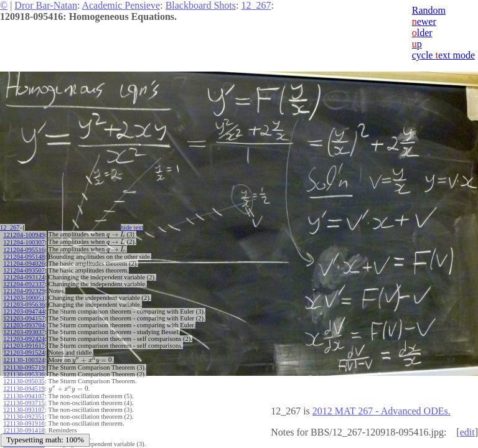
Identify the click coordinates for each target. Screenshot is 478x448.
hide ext (136, 227)
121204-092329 (24, 289)
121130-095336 (24, 371)
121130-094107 (24, 392)
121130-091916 (24, 419)
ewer (424, 21)
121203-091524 (24, 351)
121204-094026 (24, 262)
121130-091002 (24, 433)
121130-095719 (24, 364)
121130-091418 (24, 426)
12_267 (256, 5)
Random (429, 10)
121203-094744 (24, 310)
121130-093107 (24, 405)
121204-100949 (24, 234)
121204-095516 (24, 248)
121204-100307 (24, 241)
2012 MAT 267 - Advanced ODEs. (382, 411)
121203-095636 (24, 303)
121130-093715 (24, 399)
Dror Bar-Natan (46, 5)
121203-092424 (24, 337)
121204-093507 (24, 268)
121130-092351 (24, 412)
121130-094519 (24, 385)
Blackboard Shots (201, 5)
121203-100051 (24, 296)
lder (422, 33)
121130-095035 (24, 378)
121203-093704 (24, 323)
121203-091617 (24, 344)
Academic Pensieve (121, 5)
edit (467, 432)
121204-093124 (24, 275)
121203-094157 (24, 316)
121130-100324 (24, 357)
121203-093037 (24, 330)
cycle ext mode (443, 55)
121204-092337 (24, 282)
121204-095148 (24, 255)
